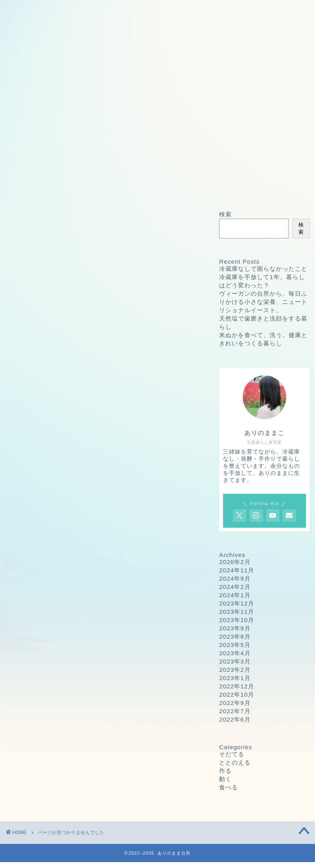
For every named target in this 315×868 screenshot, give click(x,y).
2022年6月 (235, 719)
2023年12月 (237, 603)
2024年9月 (235, 578)
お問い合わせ (94, 11)
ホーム (32, 11)
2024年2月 (235, 587)
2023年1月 (235, 678)
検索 (225, 214)
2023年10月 (237, 620)
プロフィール (46, 26)
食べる (42, 561)
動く (38, 550)
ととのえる (48, 530)
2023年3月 (235, 661)
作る (38, 540)
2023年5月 (235, 645)
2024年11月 (237, 570)
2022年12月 (237, 686)
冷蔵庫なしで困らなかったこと (263, 269)
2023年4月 (235, 653)
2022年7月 (235, 711)
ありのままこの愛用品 (141, 26)
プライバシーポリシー (188, 11)
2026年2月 (235, 562)
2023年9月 (235, 628)
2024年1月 (235, 595)
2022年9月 (235, 703)
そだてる (45, 519)
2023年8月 (235, 636)
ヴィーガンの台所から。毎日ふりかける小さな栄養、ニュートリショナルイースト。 (263, 302)
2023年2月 (235, 670)
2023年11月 (237, 612)
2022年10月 (237, 695)
